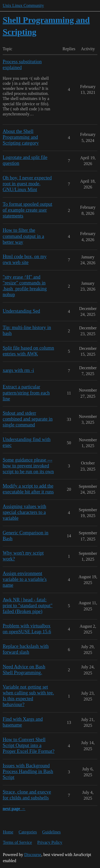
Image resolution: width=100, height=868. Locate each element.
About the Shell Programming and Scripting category (21, 137)
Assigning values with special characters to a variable (24, 512)
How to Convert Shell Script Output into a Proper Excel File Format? (29, 745)
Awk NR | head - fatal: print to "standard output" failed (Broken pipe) (28, 606)
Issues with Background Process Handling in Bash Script (28, 771)
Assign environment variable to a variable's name (25, 579)
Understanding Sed (21, 311)
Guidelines (51, 832)
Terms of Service (17, 842)
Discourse (33, 855)
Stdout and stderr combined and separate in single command (28, 419)
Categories (28, 832)
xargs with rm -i (18, 370)
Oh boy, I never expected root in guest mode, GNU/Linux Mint (27, 184)
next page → (14, 809)
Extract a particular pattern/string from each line (26, 393)
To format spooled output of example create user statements (27, 210)
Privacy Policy (50, 842)
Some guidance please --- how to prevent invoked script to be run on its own (28, 466)
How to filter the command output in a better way (23, 236)
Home (8, 832)
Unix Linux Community (23, 5)
